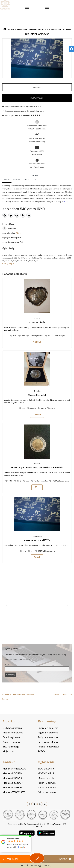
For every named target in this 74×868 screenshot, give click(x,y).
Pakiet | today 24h (47, 787)
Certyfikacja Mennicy (49, 742)
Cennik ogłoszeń (11, 737)
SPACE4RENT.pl (46, 769)
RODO (41, 751)
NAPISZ (67, 859)
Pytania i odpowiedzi (48, 747)
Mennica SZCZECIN (13, 783)
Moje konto (8, 751)
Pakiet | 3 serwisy (47, 783)
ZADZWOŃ (9, 859)
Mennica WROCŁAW (14, 792)
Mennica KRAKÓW (13, 787)
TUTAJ (66, 202)
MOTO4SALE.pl (46, 773)
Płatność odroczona (13, 733)
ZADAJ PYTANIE (37, 98)
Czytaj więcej (8, 263)
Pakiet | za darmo (47, 792)
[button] (7, 606)
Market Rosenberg (47, 778)
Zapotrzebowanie (12, 742)
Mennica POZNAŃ (12, 773)
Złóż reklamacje (11, 747)
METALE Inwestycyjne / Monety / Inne (25, 29)
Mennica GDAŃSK (12, 778)
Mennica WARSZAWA (14, 769)
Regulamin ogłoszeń (48, 728)
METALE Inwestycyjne (39, 34)
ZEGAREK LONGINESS (60, 694)
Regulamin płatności (48, 733)
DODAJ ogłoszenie (13, 728)
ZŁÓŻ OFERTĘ (37, 88)
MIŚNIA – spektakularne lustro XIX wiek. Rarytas (19, 696)
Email (7, 665)
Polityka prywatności (48, 737)
